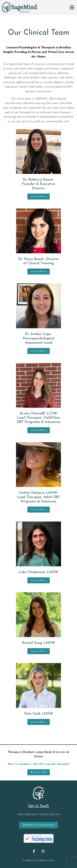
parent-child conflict (31, 87)
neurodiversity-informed (19, 103)
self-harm (36, 82)
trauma (47, 91)
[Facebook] (34, 851)
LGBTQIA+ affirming (47, 99)
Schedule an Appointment (38, 825)
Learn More (39, 197)
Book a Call (39, 772)
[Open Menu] (72, 7)
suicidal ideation (53, 82)
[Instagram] (43, 851)
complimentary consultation (57, 117)
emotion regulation (62, 69)
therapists (25, 112)
